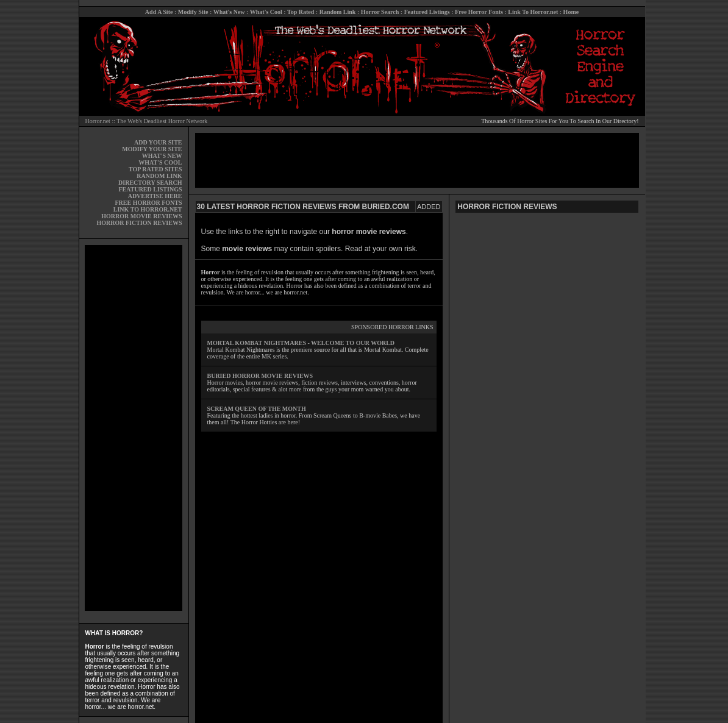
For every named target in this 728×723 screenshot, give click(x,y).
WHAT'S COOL (160, 162)
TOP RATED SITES (155, 169)
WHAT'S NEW (162, 156)
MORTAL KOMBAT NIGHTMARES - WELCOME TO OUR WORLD (301, 343)
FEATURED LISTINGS (150, 189)
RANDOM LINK (159, 176)
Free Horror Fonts (479, 12)
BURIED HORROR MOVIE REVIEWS (260, 376)
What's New (229, 12)
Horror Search (380, 12)
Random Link (338, 12)
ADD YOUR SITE (158, 142)
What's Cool (266, 12)
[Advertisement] (134, 428)
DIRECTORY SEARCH (150, 183)
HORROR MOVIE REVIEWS (141, 216)
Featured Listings (427, 12)
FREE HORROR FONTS (148, 203)
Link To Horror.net (533, 12)
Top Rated (301, 12)
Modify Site (193, 12)
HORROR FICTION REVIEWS (139, 223)
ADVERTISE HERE (155, 196)
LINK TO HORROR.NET (148, 209)
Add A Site (159, 12)
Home (571, 12)
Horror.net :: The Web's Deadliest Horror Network (147, 121)
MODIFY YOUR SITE (152, 149)
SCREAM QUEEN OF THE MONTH (257, 409)
